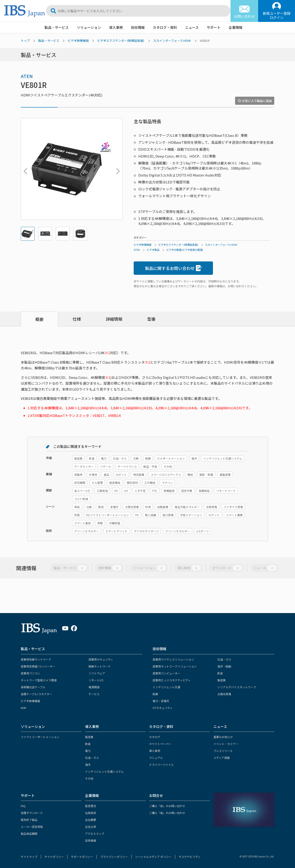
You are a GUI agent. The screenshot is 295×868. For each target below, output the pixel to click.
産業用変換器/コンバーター (38, 666)
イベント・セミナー (226, 744)
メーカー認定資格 (32, 827)
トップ (25, 40)
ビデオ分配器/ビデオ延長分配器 (185, 250)
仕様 (77, 319)
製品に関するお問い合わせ (173, 268)
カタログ (155, 737)
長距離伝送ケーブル (33, 687)
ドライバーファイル (161, 765)
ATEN (27, 76)
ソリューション (89, 27)
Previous (24, 169)
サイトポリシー (54, 857)
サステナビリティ (190, 857)
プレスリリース (223, 751)
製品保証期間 (29, 834)
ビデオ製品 (153, 250)
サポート (214, 27)
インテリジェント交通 (166, 687)
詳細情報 (114, 319)
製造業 (221, 680)
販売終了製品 (29, 820)
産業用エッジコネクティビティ (172, 680)
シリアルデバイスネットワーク (237, 687)
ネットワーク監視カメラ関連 (39, 680)
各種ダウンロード (32, 813)
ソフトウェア (97, 673)
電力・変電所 (161, 701)
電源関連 (94, 687)
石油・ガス (224, 659)
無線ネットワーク (100, 666)
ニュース (192, 27)
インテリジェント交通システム (104, 771)
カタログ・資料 (165, 27)
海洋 (88, 765)
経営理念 (91, 806)
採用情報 (91, 840)
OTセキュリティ (163, 708)
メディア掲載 (222, 758)
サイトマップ (29, 857)
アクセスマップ (95, 834)
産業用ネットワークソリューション (175, 666)
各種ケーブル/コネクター (36, 694)
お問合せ (156, 795)
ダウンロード (227, 568)
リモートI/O (96, 680)
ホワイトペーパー (160, 744)
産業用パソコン (30, 673)
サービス (94, 694)
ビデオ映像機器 (78, 40)
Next (117, 169)
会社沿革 (91, 827)
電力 (88, 751)
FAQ (23, 806)
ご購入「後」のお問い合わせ (167, 813)
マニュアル (156, 758)
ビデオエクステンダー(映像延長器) (121, 40)
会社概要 (91, 820)
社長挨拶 (91, 813)
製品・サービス (57, 27)
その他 (89, 778)
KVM (23, 708)
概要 (39, 319)
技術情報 (138, 27)
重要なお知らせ (223, 737)
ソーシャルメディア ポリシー (153, 857)
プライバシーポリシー (114, 857)
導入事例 (116, 27)
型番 (151, 319)
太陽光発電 (224, 694)
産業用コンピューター (166, 673)
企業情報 (236, 27)
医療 (155, 694)
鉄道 (220, 673)
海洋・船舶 (224, 666)
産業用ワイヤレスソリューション (173, 659)
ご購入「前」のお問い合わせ (167, 806)
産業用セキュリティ (101, 659)
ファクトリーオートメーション (40, 737)
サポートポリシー (82, 857)
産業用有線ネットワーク (36, 659)
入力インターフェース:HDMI (172, 40)
